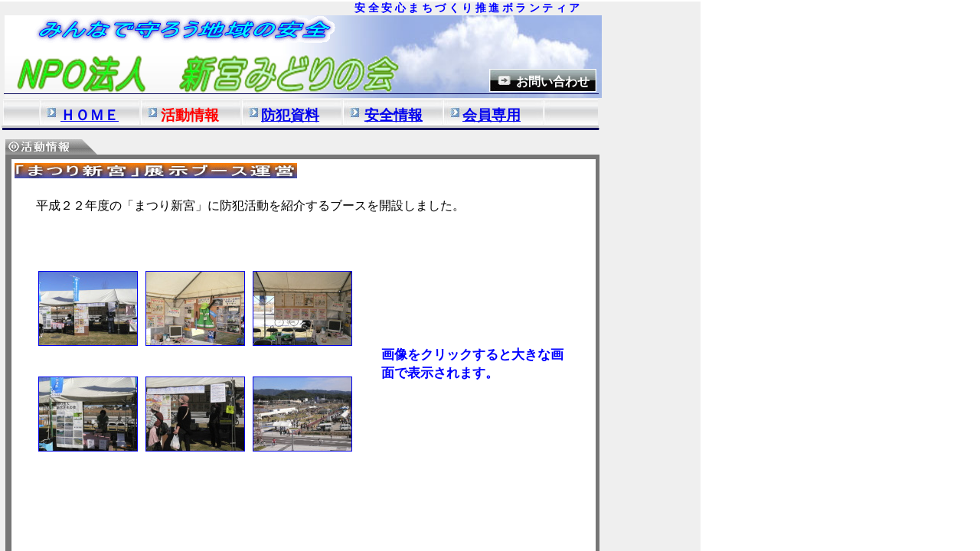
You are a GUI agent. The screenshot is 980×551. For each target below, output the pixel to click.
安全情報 (394, 115)
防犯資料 (290, 115)
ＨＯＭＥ (90, 115)
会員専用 (492, 115)
